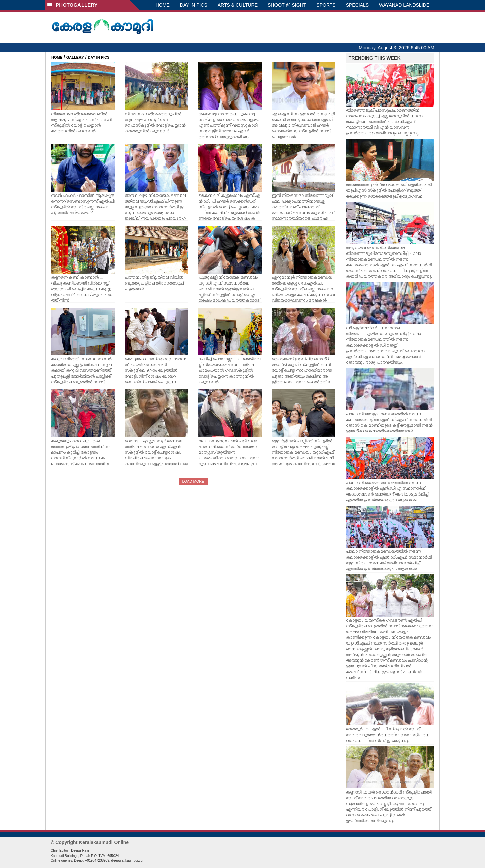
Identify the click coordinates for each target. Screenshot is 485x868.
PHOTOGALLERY (72, 5)
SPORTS (326, 5)
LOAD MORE (193, 481)
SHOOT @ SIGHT (287, 5)
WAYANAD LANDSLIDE (404, 5)
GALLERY (75, 57)
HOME (163, 5)
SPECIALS (357, 5)
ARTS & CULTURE (238, 5)
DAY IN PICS (194, 5)
